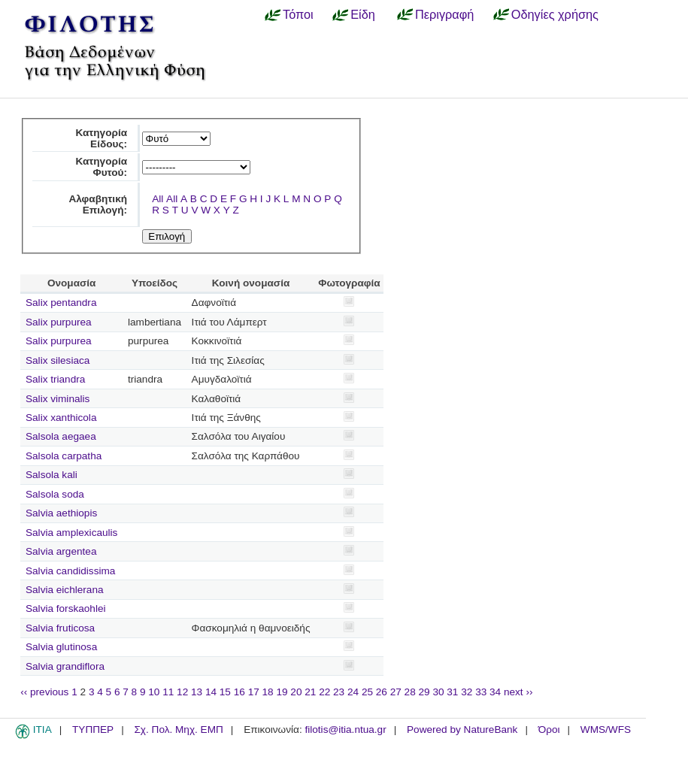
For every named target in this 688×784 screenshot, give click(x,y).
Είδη (363, 14)
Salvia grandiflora (65, 666)
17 (254, 692)
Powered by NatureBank (462, 730)
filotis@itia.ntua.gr (345, 730)
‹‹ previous (44, 692)
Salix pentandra (61, 303)
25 (367, 692)
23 (339, 692)
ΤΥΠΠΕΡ (93, 730)
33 (481, 692)
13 (197, 692)
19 (282, 692)
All (158, 199)
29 (424, 692)
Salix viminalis (58, 399)
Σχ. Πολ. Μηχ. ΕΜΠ (178, 730)
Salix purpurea (59, 322)
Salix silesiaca (58, 360)
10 (154, 692)
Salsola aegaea (61, 436)
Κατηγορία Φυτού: (101, 167)
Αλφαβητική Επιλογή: (98, 204)
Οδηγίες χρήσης (555, 14)
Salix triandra (55, 379)
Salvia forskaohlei (66, 608)
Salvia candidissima (70, 571)
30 (438, 692)
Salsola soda (55, 494)
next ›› (518, 692)
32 (467, 692)
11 (168, 692)
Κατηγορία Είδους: (101, 138)
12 (182, 692)
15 (225, 692)
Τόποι (298, 14)
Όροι (549, 730)
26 (382, 692)
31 (452, 692)
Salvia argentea (61, 551)
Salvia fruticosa (60, 628)
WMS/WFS (606, 730)
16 (239, 692)
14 (211, 692)
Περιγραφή (444, 14)
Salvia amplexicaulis (71, 533)
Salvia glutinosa (61, 647)
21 (310, 692)
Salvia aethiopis (61, 513)
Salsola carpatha (64, 456)
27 (396, 692)
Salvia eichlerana (65, 590)
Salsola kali (52, 475)
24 (353, 692)
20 (296, 692)
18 (268, 692)
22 (324, 692)
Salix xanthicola (61, 418)
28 (410, 692)
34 (495, 692)
